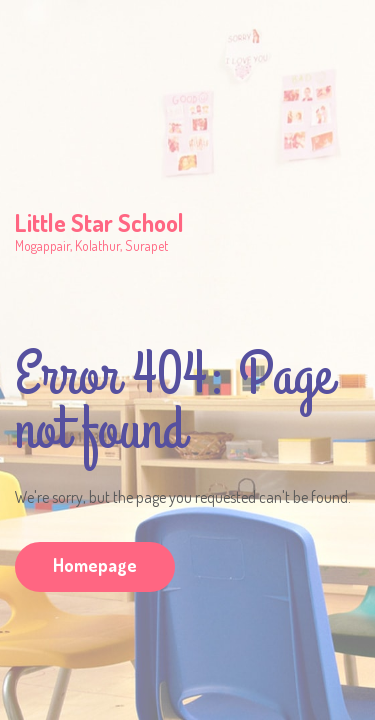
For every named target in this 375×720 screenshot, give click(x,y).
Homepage (95, 565)
